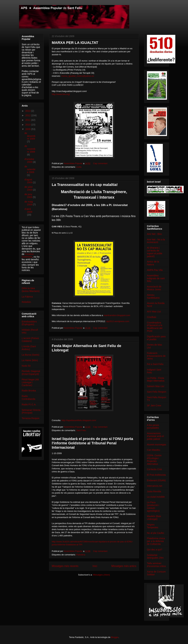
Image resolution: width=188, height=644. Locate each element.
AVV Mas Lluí (154, 312)
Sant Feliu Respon (157, 392)
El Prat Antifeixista (156, 475)
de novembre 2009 (30, 149)
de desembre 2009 (30, 136)
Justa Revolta (154, 491)
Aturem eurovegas (156, 445)
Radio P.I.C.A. (29, 404)
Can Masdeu (154, 450)
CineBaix (152, 317)
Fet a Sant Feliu (155, 364)
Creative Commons (28, 255)
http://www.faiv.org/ (61, 94)
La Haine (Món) (30, 360)
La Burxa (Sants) (30, 355)
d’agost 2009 (29, 181)
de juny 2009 (29, 196)
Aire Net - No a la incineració (156, 241)
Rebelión (26, 302)
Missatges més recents (65, 566)
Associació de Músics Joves (154, 288)
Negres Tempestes (153, 526)
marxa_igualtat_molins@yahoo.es (78, 76)
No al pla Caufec (156, 533)
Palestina (81, 555)
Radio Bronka (29, 391)
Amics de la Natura (153, 263)
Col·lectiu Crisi (154, 469)
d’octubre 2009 (29, 161)
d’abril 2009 (28, 210)
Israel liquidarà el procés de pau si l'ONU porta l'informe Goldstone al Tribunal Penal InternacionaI (92, 443)
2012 (28, 115)
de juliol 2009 (29, 188)
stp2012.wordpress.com (118, 321)
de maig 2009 (29, 203)
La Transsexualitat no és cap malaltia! (85, 185)
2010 (28, 125)
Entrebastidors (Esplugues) (29, 323)
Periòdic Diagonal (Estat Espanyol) (31, 373)
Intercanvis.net (155, 486)
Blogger (115, 637)
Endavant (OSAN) (156, 480)
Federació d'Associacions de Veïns (156, 356)
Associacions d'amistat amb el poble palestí (155, 436)
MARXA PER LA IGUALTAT (75, 43)
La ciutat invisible (156, 497)
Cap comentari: (101, 163)
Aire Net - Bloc (154, 234)
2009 (28, 129)
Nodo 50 (26, 366)
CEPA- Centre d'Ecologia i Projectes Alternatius (154, 460)
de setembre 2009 (30, 169)
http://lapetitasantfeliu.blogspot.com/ (79, 420)
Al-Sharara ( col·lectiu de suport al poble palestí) (155, 252)
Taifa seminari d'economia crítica (156, 565)
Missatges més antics (124, 566)
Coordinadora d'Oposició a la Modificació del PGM (155, 327)
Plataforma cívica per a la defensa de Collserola (156, 541)
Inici (95, 566)
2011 (28, 120)
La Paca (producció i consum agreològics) (153, 506)
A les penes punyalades (153, 427)
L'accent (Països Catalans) (30, 340)
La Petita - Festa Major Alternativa (156, 379)
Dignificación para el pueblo (156, 338)
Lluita (79, 167)
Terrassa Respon (31, 418)
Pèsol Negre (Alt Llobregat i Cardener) (30, 382)
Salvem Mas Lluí (156, 386)
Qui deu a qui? (155, 550)
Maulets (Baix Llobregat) (154, 518)
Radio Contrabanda (28, 398)
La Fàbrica (27, 297)
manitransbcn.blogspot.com (117, 315)
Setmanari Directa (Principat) (31, 411)
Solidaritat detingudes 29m (155, 556)
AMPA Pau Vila (155, 270)
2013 (28, 111)
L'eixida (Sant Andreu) (29, 348)
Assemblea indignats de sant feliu (156, 278)
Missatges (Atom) (101, 575)
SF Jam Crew (154, 405)
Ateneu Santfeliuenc (153, 296)
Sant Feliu (81, 430)
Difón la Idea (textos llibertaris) (31, 290)
